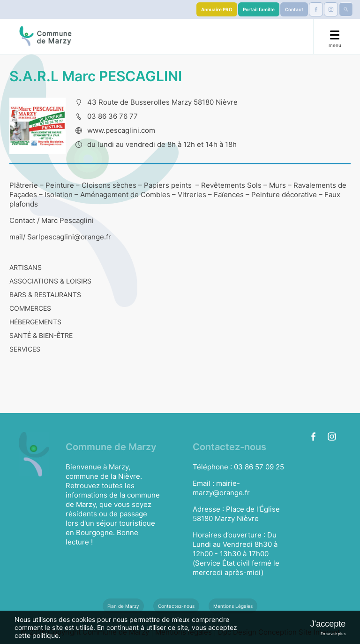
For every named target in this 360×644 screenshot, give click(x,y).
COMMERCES (30, 308)
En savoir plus (333, 634)
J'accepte (328, 624)
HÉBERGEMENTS (35, 322)
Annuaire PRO (217, 9)
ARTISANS (26, 267)
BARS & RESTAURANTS (45, 295)
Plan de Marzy (123, 606)
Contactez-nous (176, 606)
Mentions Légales (233, 606)
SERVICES (25, 349)
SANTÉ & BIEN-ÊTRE (41, 335)
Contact (294, 9)
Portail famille (259, 9)
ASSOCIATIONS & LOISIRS (50, 281)
